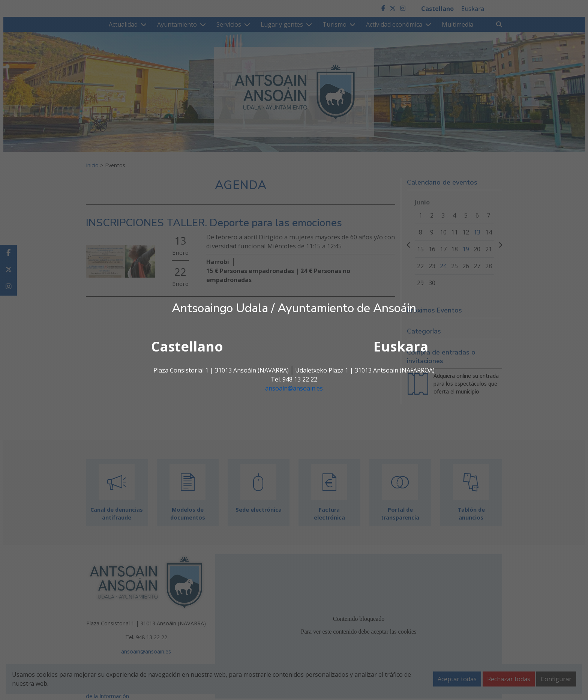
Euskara (401, 346)
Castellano (187, 346)
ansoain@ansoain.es (294, 388)
